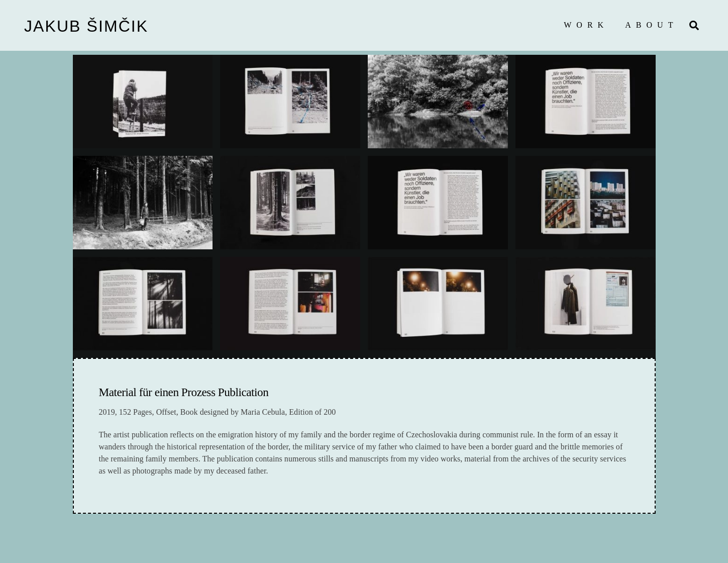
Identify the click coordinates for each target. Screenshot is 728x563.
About (651, 25)
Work (586, 25)
